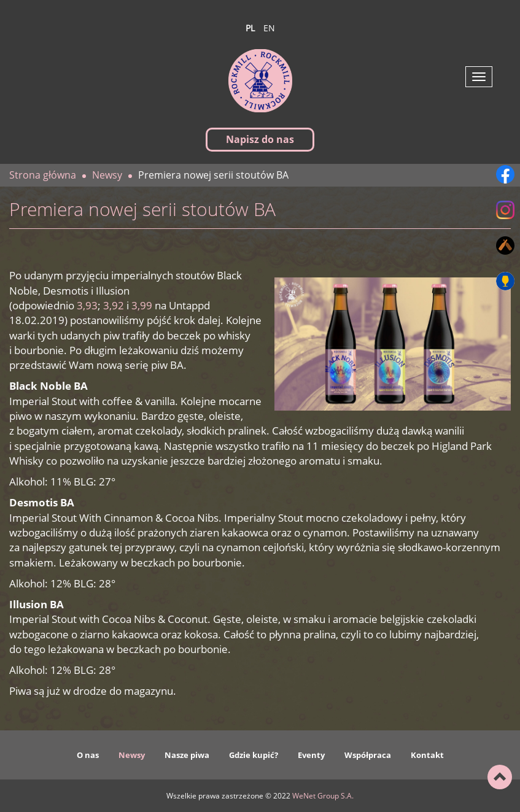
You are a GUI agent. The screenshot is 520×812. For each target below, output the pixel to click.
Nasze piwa (187, 755)
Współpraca (368, 755)
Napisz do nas (260, 139)
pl (250, 28)
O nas (88, 755)
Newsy (132, 755)
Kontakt (427, 755)
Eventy (311, 755)
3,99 (142, 305)
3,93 (87, 305)
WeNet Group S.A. (323, 796)
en (269, 28)
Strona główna (43, 175)
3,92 (114, 305)
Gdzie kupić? (254, 755)
